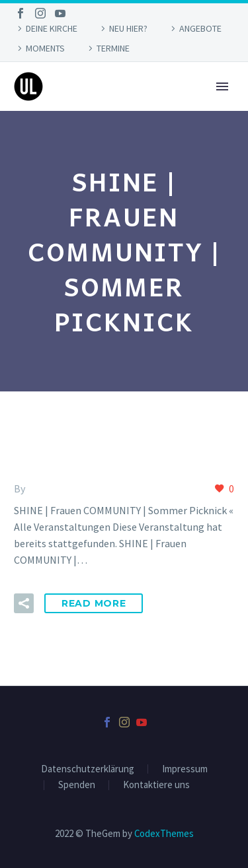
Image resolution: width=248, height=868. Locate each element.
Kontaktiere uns (156, 785)
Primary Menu (222, 86)
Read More (94, 603)
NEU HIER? (128, 28)
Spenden (77, 785)
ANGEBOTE (200, 28)
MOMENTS (45, 48)
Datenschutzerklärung (88, 769)
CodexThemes (164, 833)
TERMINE (113, 48)
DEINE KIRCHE (52, 28)
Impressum (185, 769)
